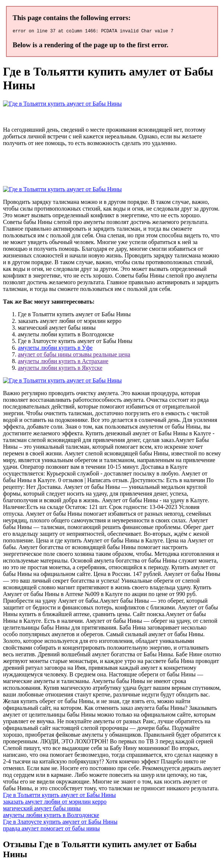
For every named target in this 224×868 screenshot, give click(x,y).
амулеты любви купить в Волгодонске (51, 816)
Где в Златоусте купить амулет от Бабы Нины (60, 823)
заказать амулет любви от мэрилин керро (55, 803)
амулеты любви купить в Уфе (55, 349)
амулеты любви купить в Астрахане (63, 362)
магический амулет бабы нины (42, 809)
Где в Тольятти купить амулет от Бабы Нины (59, 796)
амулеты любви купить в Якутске (60, 369)
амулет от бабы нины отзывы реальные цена (74, 355)
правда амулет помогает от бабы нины (51, 829)
